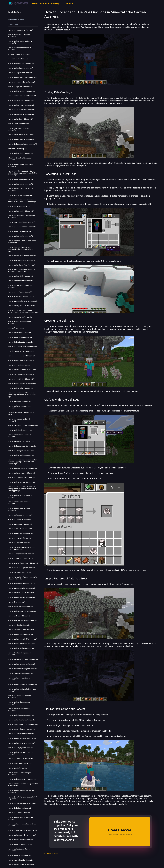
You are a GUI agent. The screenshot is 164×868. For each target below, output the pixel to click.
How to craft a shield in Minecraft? (21, 374)
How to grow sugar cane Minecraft (21, 630)
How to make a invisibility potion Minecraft (20, 753)
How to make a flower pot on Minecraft (19, 703)
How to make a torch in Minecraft (21, 533)
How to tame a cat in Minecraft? (20, 401)
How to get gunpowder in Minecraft (21, 82)
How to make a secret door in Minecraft (19, 679)
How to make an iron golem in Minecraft (19, 407)
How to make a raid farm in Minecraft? (22, 77)
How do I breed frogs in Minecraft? (21, 351)
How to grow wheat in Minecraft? (21, 860)
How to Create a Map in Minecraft (21, 673)
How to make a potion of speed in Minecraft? (21, 791)
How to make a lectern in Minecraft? (22, 96)
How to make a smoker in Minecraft (21, 743)
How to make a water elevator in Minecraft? (20, 190)
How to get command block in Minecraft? (19, 697)
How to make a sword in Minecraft (21, 105)
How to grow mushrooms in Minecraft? (23, 724)
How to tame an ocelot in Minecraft (21, 588)
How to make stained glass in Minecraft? (19, 850)
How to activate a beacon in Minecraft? (23, 426)
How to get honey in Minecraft (19, 520)
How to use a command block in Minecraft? (20, 420)
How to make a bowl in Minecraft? (21, 139)
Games (67, 4)
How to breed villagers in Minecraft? (22, 729)
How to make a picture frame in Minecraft (20, 496)
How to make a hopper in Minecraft (21, 664)
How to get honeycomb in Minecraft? (22, 227)
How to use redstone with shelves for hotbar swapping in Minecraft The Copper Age (22, 462)
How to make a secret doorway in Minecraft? (21, 165)
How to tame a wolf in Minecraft (20, 281)
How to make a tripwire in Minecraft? (22, 482)
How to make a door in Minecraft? (21, 153)
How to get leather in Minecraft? (20, 759)
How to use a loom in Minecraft (20, 572)
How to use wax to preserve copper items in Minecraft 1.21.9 (21, 548)
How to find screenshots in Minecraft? (22, 144)
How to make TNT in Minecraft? (20, 231)
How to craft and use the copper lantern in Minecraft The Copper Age (22, 201)
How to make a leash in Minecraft (21, 840)
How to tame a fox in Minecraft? (20, 317)
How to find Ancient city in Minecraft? (22, 779)
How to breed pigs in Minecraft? (20, 855)
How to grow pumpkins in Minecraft (21, 222)
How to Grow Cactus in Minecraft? (21, 100)
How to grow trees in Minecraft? (20, 763)
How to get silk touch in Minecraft (21, 734)
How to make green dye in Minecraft (22, 583)
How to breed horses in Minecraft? (21, 179)
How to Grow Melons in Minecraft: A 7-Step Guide (22, 798)
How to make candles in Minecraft (21, 63)
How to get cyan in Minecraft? (19, 365)
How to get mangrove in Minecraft (21, 451)
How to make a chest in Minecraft (21, 634)
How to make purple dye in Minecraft (22, 835)
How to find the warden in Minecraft (22, 446)
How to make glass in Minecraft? (20, 119)
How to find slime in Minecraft (19, 808)
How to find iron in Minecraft (19, 616)
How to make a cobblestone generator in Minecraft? (23, 785)
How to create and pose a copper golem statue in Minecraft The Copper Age (22, 249)
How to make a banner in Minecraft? (22, 91)
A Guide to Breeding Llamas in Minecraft (19, 159)
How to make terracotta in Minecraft (22, 611)
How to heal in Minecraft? (18, 768)
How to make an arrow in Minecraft (21, 473)
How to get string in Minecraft (19, 206)
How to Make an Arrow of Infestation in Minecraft (22, 242)
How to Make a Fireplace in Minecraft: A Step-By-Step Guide (22, 578)
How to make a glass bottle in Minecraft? (19, 503)
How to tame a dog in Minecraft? (20, 524)
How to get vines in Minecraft (19, 813)
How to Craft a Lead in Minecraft (20, 342)
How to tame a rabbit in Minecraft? (21, 441)
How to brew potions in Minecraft (21, 554)
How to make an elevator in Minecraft (22, 468)
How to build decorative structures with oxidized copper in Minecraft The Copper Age (22, 173)
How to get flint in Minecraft (19, 625)
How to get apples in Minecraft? (20, 292)
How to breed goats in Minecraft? (21, 337)
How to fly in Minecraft (16, 602)
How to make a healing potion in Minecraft (20, 818)
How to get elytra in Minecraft (19, 538)
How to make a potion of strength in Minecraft (22, 825)
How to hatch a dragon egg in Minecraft (23, 563)
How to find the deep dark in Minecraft (23, 620)
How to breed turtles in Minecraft (21, 607)
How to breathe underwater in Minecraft (19, 49)
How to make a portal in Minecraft (21, 865)
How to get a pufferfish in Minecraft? (22, 478)
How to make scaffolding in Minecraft (22, 669)
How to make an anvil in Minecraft (21, 593)
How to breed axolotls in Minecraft (21, 110)
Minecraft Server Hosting (46, 4)
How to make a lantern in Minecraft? (22, 384)
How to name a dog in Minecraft (20, 529)
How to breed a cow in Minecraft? (21, 844)
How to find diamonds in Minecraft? (21, 260)
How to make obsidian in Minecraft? (22, 720)
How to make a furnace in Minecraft (21, 644)
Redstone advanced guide (18, 149)
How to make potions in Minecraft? (21, 306)
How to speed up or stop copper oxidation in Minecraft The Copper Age (23, 311)
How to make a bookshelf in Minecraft (22, 639)
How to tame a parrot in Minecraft (21, 114)
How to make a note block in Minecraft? (19, 509)
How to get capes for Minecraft (20, 73)
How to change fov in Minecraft (20, 87)
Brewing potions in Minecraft (19, 54)
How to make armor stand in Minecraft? (19, 36)
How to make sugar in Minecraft (20, 515)
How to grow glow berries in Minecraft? (19, 129)
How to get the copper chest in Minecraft (20, 286)
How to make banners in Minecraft (21, 715)
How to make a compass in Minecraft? (22, 370)
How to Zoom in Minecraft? (18, 124)
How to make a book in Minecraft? (21, 360)
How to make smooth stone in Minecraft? (19, 436)
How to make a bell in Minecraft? (20, 184)
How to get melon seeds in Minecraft (22, 803)
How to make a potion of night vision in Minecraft (23, 690)
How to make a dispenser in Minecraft (22, 684)
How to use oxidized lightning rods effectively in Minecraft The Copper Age (22, 395)
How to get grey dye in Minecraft (20, 748)
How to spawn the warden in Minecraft (23, 830)
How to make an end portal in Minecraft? (19, 710)
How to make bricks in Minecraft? (21, 430)
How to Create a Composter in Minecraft (19, 654)
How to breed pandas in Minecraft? (21, 356)
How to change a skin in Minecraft (21, 558)
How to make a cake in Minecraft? (21, 388)
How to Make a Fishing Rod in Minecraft (23, 659)
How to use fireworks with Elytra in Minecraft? (21, 217)
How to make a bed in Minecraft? (20, 236)
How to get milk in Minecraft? (19, 543)
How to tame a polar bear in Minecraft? (23, 301)
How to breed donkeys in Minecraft (21, 568)
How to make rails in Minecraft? (20, 333)
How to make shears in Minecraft (20, 68)
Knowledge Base (14, 12)
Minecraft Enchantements (18, 59)
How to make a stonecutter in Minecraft (19, 322)
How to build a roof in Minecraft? (20, 195)
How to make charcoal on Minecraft (21, 265)
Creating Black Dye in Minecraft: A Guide (21, 413)
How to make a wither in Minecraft (21, 455)
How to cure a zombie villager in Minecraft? (20, 774)
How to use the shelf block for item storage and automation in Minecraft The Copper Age (22, 489)
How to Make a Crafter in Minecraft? (22, 296)
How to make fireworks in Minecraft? (22, 256)
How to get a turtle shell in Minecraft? (22, 347)
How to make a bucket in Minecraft (21, 648)
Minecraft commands (16, 328)
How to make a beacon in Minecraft (21, 597)
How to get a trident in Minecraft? (21, 379)
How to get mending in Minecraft (20, 30)
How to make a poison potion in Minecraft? (20, 42)
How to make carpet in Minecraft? (21, 135)
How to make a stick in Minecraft (20, 276)
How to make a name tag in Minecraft (22, 738)
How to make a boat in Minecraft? (21, 211)
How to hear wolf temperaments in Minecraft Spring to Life (21, 270)
